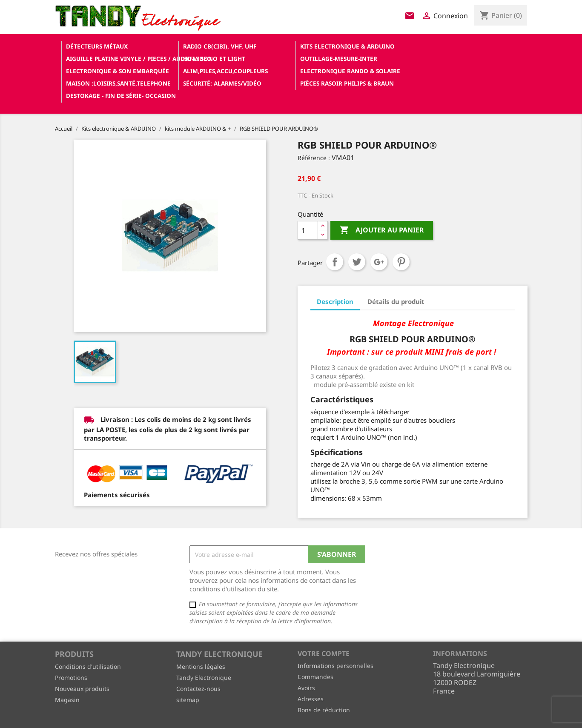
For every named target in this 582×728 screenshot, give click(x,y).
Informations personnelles (335, 666)
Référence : (314, 158)
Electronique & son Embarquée (118, 71)
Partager (335, 262)
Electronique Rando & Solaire (350, 71)
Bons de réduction (324, 710)
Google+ (379, 262)
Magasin (67, 700)
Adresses (311, 699)
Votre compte (324, 653)
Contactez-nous (198, 689)
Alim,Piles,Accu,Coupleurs (225, 71)
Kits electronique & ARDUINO (347, 46)
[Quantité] (308, 230)
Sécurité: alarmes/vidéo (222, 83)
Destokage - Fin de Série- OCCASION (121, 96)
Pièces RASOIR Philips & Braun (347, 83)
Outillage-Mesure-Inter (339, 59)
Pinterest (401, 262)
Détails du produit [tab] (396, 301)
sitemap (188, 700)
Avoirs (306, 688)
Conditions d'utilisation (88, 666)
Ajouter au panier (382, 230)
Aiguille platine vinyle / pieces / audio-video (121, 59)
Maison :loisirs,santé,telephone (118, 83)
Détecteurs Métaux (97, 46)
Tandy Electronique (204, 678)
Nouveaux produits (82, 689)
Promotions (71, 678)
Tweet (357, 262)
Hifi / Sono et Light (214, 59)
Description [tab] (335, 301)
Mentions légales (201, 666)
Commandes (315, 677)
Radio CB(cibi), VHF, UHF (220, 46)
